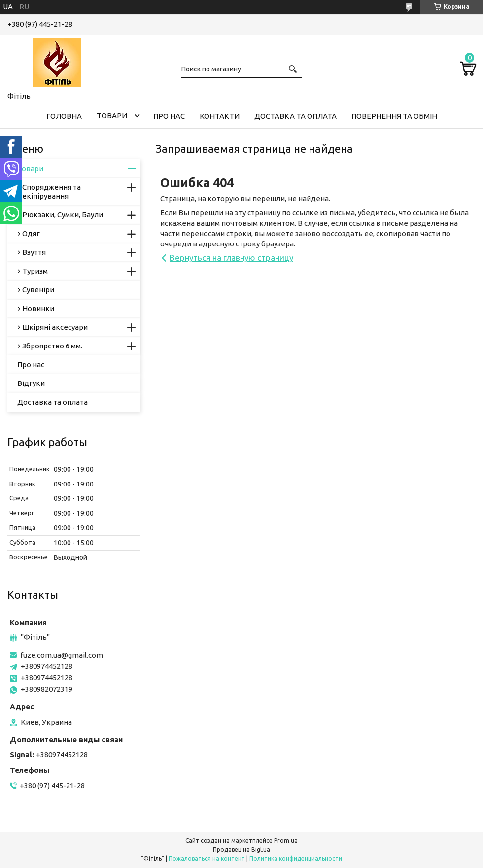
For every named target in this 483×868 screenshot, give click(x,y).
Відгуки (31, 383)
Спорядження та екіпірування (52, 191)
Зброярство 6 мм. (52, 346)
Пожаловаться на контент (207, 858)
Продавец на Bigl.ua (241, 850)
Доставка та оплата (295, 116)
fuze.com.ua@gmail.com (62, 655)
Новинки (38, 308)
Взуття (34, 252)
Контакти (220, 116)
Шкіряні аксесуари (55, 327)
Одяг (31, 233)
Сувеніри (38, 290)
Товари (112, 116)
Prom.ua (286, 841)
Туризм (35, 271)
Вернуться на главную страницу (231, 258)
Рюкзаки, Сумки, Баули (63, 215)
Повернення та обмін (394, 116)
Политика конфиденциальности (296, 858)
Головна (64, 116)
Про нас (169, 116)
